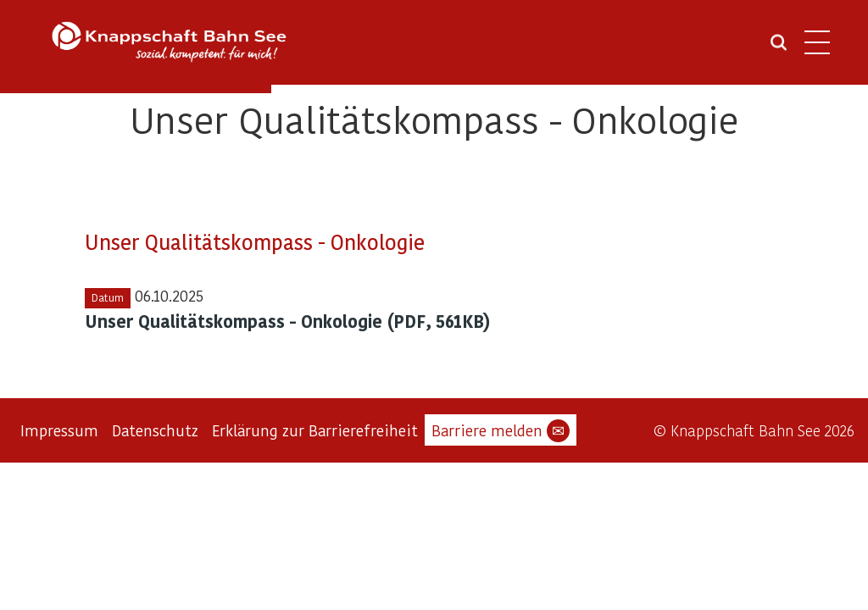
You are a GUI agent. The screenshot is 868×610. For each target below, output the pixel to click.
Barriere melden (501, 431)
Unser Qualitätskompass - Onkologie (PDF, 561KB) (288, 321)
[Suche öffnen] (779, 48)
